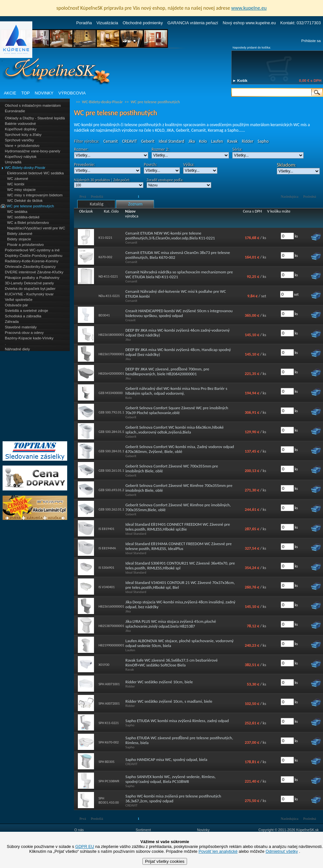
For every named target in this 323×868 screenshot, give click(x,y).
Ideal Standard (171, 141)
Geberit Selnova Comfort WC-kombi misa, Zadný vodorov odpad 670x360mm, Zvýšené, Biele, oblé (180, 449)
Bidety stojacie (19, 239)
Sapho (263, 141)
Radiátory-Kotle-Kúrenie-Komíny (32, 261)
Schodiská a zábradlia (23, 316)
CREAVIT (130, 141)
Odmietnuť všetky (282, 851)
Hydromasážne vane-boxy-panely (33, 151)
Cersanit (111, 141)
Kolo (203, 141)
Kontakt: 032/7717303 (301, 23)
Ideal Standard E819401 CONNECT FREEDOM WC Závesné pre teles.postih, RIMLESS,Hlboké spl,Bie (178, 527)
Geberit (148, 141)
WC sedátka (17, 212)
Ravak (232, 141)
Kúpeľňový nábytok (21, 157)
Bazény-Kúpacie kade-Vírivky (29, 338)
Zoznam (135, 204)
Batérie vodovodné (20, 124)
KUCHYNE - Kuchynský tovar (29, 294)
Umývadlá (13, 162)
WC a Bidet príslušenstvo (28, 223)
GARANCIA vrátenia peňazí (193, 23)
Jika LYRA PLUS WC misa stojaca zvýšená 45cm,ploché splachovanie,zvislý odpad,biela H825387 (171, 624)
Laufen (217, 141)
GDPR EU (85, 846)
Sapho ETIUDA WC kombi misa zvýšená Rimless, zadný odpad (177, 721)
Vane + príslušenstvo (22, 146)
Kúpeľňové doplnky (21, 129)
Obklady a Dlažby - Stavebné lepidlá (35, 118)
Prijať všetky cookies (165, 861)
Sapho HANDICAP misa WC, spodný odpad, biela (166, 759)
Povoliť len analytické (218, 851)
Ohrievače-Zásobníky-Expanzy (30, 267)
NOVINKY (44, 93)
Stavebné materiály (21, 327)
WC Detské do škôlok (25, 201)
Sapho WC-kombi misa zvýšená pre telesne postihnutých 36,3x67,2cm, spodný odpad (173, 798)
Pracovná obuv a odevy (24, 333)
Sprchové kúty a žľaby (23, 135)
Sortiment (143, 830)
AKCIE (10, 93)
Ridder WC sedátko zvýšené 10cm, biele (159, 682)
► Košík (240, 81)
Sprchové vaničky (19, 140)
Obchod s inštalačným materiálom (33, 105)
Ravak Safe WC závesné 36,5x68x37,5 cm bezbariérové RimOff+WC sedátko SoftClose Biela (172, 663)
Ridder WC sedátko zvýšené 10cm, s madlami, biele (169, 701)
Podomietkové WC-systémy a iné (32, 250)
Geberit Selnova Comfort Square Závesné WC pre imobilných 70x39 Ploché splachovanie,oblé (177, 410)
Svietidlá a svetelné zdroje (26, 311)
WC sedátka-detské (23, 217)
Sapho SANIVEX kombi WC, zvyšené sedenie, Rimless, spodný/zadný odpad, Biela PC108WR (170, 779)
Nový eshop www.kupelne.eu (249, 23)
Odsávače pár (16, 305)
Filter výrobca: (87, 141)
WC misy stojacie (21, 190)
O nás (79, 830)
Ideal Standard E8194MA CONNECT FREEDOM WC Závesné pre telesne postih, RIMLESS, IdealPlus (178, 546)
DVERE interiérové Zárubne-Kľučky (34, 272)
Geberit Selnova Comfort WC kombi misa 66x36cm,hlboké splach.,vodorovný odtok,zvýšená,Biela (174, 430)
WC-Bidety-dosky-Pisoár (25, 168)
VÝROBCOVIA (72, 93)
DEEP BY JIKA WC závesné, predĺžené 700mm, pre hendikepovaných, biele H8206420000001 (167, 371)
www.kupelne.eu (249, 8)
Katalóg (97, 204)
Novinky (203, 830)
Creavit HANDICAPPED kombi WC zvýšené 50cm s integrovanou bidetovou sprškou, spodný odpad (179, 313)
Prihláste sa (311, 41)
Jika (192, 141)
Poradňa (84, 23)
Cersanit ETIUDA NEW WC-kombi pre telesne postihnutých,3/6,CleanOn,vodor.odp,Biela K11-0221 (170, 236)
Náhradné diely (17, 349)
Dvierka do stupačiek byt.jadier (30, 289)
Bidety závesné (20, 234)
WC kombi (16, 184)
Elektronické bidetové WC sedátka (35, 173)
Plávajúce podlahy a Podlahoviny (32, 278)
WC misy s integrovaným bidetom (35, 195)
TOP (26, 93)
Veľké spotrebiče (19, 300)
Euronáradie (15, 111)
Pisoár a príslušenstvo (25, 245)
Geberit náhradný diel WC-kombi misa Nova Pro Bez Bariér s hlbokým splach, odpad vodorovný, (176, 391)
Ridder (248, 141)
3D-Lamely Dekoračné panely (29, 283)
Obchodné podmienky (143, 23)
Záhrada (12, 322)
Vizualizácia (107, 23)
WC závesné (18, 179)
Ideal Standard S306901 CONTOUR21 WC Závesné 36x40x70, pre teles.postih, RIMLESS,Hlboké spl (180, 566)
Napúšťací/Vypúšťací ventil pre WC (36, 228)
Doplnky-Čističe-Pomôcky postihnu (34, 256)
